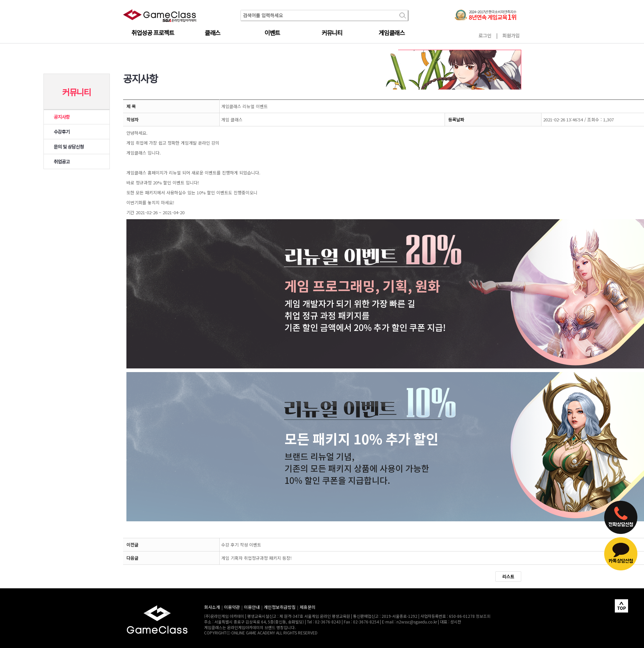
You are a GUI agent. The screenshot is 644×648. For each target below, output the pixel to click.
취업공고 (62, 162)
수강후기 (62, 132)
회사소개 (212, 607)
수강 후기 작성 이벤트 (241, 545)
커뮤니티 (332, 32)
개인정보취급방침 (280, 607)
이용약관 (232, 607)
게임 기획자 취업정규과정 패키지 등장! (256, 558)
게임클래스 (392, 32)
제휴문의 (308, 607)
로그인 (485, 35)
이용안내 (252, 607)
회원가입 (511, 35)
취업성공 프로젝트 (153, 32)
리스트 (508, 577)
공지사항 (62, 117)
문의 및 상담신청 (69, 147)
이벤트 (272, 32)
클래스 (213, 32)
